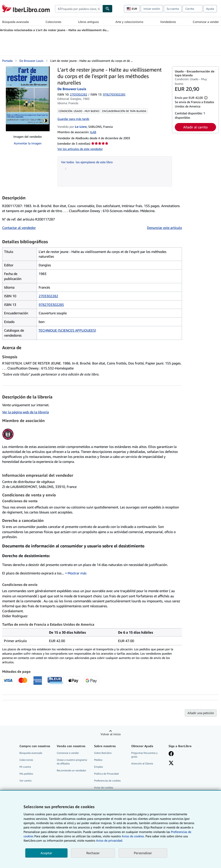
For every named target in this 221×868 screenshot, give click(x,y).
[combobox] (79, 9)
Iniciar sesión (152, 9)
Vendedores (168, 22)
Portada (7, 61)
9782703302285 (51, 305)
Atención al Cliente (142, 763)
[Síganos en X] (171, 763)
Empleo (99, 767)
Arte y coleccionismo (129, 22)
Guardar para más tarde (73, 119)
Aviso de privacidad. (109, 840)
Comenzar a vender (206, 22)
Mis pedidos (26, 774)
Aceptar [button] (46, 853)
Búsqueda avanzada (15, 22)
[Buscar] (107, 9)
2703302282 (79, 94)
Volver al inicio (111, 734)
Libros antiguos (88, 22)
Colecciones (53, 22)
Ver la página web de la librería (25, 412)
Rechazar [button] (93, 853)
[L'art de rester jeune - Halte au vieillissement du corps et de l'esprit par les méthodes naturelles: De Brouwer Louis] (28, 99)
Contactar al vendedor (19, 228)
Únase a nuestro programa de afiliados (72, 762)
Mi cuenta (25, 767)
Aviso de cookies (104, 787)
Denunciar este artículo (164, 228)
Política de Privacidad (106, 774)
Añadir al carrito (195, 127)
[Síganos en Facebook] (171, 754)
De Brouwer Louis (31, 61)
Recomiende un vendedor (71, 770)
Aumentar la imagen (28, 143)
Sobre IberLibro (103, 753)
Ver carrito (25, 781)
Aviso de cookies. (133, 836)
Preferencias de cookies (107, 781)
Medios (98, 760)
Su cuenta (173, 9)
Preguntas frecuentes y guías (144, 755)
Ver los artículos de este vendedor (80, 149)
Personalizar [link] (143, 853)
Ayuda (210, 9)
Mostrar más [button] (77, 573)
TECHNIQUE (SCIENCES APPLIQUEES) (67, 330)
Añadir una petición (201, 713)
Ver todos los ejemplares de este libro (87, 162)
